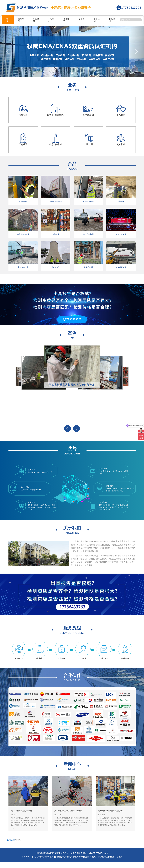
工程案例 (51, 20)
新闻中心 (82, 20)
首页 (7, 20)
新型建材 (36, 20)
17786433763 (131, 8)
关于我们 (97, 20)
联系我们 (112, 20)
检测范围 (21, 20)
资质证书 (66, 20)
